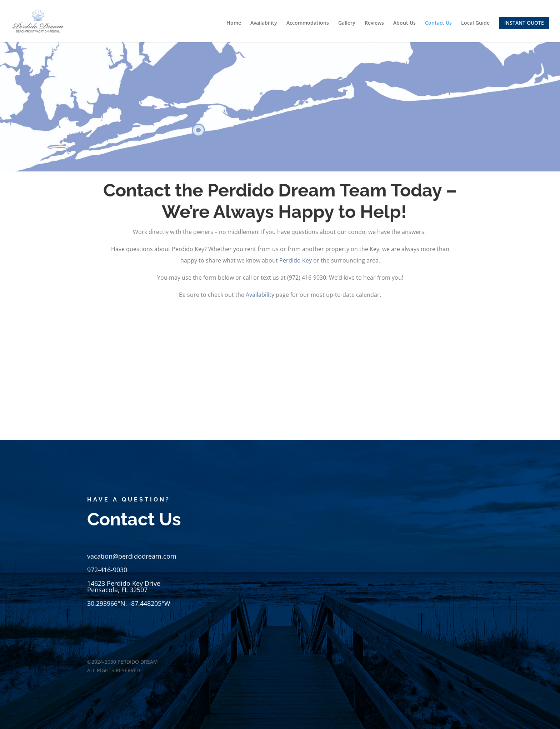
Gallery (347, 23)
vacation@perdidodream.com (132, 556)
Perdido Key (296, 260)
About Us (404, 23)
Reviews (374, 23)
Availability (264, 23)
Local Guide (475, 23)
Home (234, 23)
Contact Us (438, 23)
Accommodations (308, 23)
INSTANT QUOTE (524, 23)
